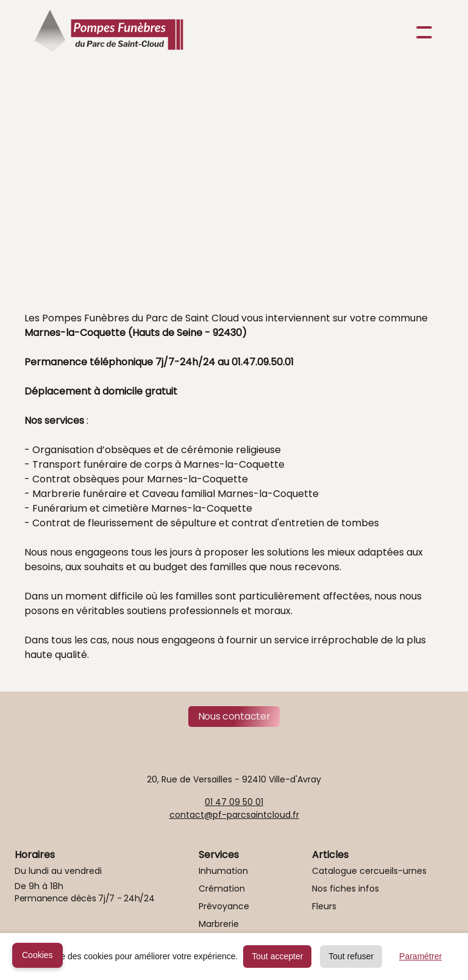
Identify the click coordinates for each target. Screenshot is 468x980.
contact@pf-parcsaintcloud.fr (234, 815)
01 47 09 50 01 (234, 802)
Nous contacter (234, 716)
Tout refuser (351, 956)
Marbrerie (219, 924)
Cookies (37, 955)
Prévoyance (224, 906)
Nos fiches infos (346, 889)
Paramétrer (420, 956)
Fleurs (324, 906)
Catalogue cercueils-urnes (369, 871)
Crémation (222, 889)
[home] (109, 32)
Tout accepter (277, 956)
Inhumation (223, 871)
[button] (422, 32)
